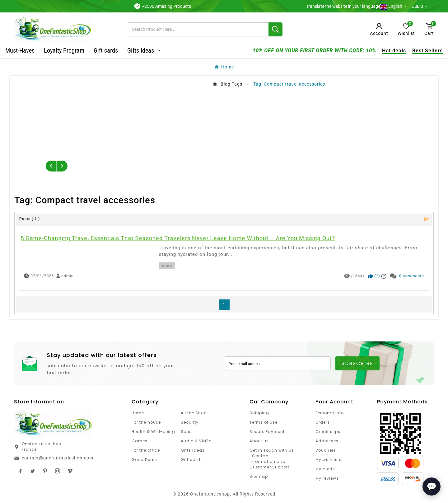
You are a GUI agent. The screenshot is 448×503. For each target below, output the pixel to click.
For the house (146, 422)
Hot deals (385, 51)
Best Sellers (419, 51)
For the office (146, 450)
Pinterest (45, 471)
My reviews (327, 478)
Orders (323, 422)
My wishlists (329, 460)
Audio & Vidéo (196, 441)
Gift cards (192, 460)
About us (259, 441)
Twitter (33, 471)
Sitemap (259, 476)
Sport (187, 432)
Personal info (330, 413)
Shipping (259, 413)
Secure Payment (267, 432)
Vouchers (326, 450)
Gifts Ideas (193, 450)
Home (138, 413)
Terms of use (264, 422)
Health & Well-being (153, 432)
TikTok (70, 471)
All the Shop (194, 413)
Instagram (58, 471)
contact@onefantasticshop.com (58, 458)
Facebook (20, 471)
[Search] (198, 29)
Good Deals (144, 460)
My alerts (325, 469)
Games (140, 441)
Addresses (327, 441)
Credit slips (328, 432)
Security (190, 422)
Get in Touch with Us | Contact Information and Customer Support (272, 459)
